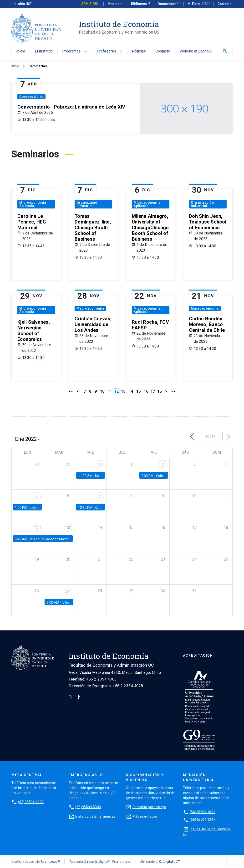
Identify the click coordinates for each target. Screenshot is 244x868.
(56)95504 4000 (31, 802)
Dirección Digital (96, 862)
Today (210, 437)
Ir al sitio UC (21, 4)
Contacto (163, 51)
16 (146, 391)
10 (102, 391)
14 (131, 391)
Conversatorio (31, 97)
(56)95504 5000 (88, 807)
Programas (75, 51)
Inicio (21, 51)
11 (110, 391)
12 (37, 528)
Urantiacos (49, 862)
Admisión (89, 4)
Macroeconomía (90, 308)
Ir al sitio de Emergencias (95, 816)
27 (68, 591)
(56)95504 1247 (203, 820)
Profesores (110, 51)
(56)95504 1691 (203, 812)
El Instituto (44, 51)
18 (159, 391)
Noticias (139, 51)
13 (123, 391)
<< (71, 391)
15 (138, 391)
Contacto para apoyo (149, 807)
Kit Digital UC (168, 862)
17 (153, 391)
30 (100, 465)
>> (173, 391)
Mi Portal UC (197, 4)
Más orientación (145, 816)
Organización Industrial (88, 204)
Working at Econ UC (196, 51)
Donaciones (168, 4)
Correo (225, 4)
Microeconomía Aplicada (33, 204)
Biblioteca (139, 4)
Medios (115, 4)
